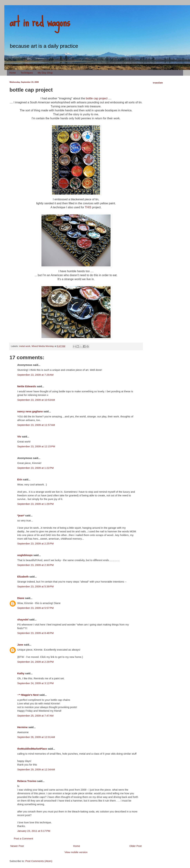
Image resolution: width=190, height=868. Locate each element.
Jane (20, 645)
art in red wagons (40, 22)
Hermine (22, 727)
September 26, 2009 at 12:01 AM (36, 737)
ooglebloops (25, 555)
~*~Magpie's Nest (28, 695)
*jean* (21, 515)
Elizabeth (23, 577)
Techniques (27, 73)
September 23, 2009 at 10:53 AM (36, 400)
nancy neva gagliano (30, 411)
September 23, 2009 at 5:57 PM (35, 608)
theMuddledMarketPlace (32, 749)
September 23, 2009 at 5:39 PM (35, 586)
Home (13, 73)
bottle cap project (97, 98)
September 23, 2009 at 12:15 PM (36, 446)
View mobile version (76, 852)
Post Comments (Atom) (39, 861)
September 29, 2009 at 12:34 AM (36, 769)
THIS (88, 207)
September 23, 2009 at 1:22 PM (35, 468)
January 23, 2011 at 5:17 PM (34, 831)
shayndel (23, 619)
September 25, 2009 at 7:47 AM (35, 716)
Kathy (21, 673)
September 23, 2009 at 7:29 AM (35, 375)
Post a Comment (23, 838)
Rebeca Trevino (27, 781)
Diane (21, 598)
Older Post (136, 846)
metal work (25, 346)
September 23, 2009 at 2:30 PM (35, 565)
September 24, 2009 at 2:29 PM (35, 662)
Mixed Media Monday (43, 346)
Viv (19, 437)
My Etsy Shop (45, 73)
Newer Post (17, 846)
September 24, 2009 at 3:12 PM (35, 683)
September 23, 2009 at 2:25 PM (35, 543)
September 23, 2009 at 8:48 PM (35, 633)
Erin (20, 479)
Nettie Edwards (27, 386)
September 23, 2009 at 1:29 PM (35, 504)
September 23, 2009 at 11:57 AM (36, 425)
